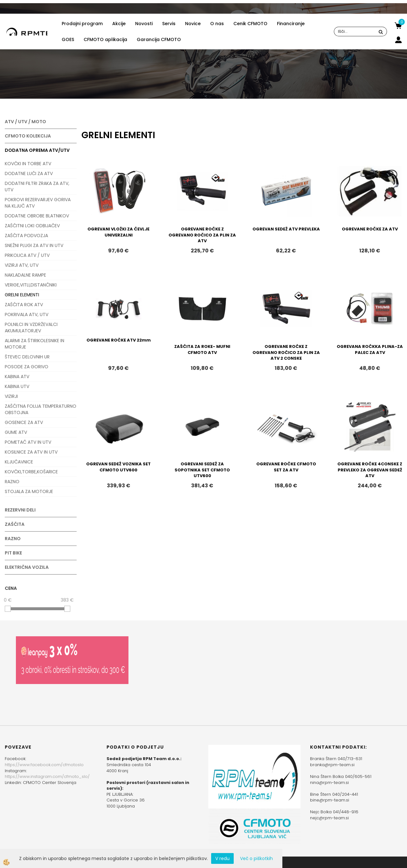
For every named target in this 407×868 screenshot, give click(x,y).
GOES (68, 39)
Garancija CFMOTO (159, 39)
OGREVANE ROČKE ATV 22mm (119, 340)
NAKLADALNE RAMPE (25, 275)
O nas (217, 24)
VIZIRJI (11, 396)
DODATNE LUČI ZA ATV (29, 173)
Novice (193, 24)
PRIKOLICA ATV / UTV (27, 255)
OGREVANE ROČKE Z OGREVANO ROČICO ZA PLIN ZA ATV (202, 235)
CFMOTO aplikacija (105, 39)
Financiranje (291, 24)
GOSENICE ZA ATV (24, 422)
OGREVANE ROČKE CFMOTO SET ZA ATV (286, 467)
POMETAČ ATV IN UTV (28, 442)
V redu (222, 858)
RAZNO (12, 482)
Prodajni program (82, 24)
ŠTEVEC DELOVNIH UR (27, 357)
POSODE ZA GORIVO (27, 367)
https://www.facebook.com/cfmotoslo (44, 765)
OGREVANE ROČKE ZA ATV (370, 229)
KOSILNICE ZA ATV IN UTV (31, 452)
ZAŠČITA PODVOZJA (26, 236)
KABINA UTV (17, 386)
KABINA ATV (17, 377)
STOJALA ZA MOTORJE (29, 491)
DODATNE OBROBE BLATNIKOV (37, 216)
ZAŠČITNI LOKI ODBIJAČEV (32, 226)
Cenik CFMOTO (250, 24)
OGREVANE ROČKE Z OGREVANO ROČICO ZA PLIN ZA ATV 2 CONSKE (286, 352)
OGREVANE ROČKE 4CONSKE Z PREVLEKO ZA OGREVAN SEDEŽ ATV (370, 470)
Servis (169, 24)
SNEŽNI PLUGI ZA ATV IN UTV (34, 245)
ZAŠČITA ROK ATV (24, 305)
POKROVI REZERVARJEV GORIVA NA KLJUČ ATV (38, 203)
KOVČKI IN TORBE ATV (28, 164)
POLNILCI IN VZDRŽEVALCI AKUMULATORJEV (31, 328)
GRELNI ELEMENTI (22, 295)
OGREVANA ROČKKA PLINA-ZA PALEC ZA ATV (370, 349)
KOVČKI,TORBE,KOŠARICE (31, 472)
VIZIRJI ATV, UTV (22, 265)
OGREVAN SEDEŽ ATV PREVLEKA (286, 229)
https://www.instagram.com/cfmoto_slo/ (47, 776)
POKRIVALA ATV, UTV (27, 314)
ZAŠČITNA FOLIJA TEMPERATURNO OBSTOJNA (41, 409)
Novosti (144, 24)
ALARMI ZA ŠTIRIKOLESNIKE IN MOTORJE (34, 344)
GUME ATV (16, 432)
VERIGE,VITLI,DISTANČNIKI (31, 285)
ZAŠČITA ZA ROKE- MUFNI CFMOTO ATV (202, 349)
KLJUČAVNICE (19, 462)
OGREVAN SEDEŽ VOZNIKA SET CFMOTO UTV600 (118, 467)
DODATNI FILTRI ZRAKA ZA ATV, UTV (37, 187)
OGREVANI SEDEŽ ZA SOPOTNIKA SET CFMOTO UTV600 (202, 470)
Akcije (119, 24)
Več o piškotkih (256, 858)
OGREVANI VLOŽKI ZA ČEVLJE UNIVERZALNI (118, 232)
